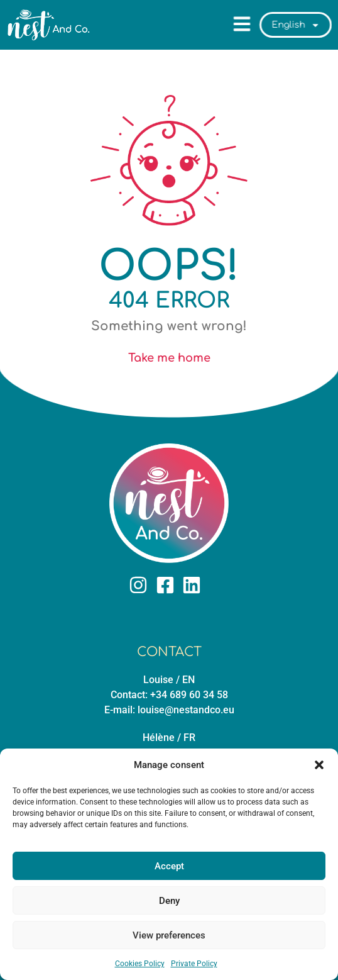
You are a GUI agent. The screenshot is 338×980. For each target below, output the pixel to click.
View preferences (169, 935)
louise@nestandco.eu (186, 710)
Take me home (169, 358)
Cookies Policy (140, 964)
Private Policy (194, 964)
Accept (169, 866)
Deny (169, 901)
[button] (319, 765)
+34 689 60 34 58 (189, 695)
